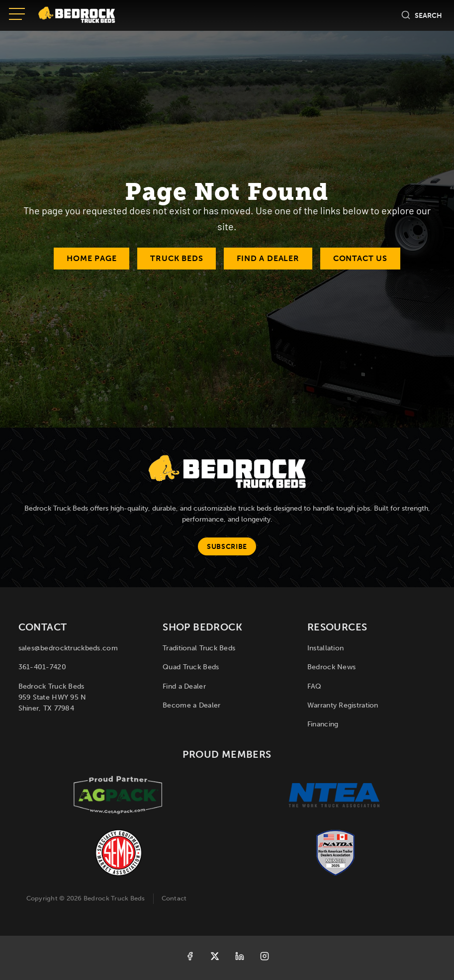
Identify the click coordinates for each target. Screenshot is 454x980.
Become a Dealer (191, 705)
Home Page (91, 258)
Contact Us (360, 258)
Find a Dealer (268, 258)
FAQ (315, 686)
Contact (174, 898)
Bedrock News (331, 667)
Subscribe (227, 547)
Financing (323, 724)
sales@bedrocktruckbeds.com (68, 648)
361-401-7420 (42, 667)
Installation (325, 648)
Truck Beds (177, 258)
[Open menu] (17, 15)
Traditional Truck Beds (199, 648)
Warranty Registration (343, 705)
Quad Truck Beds (191, 667)
